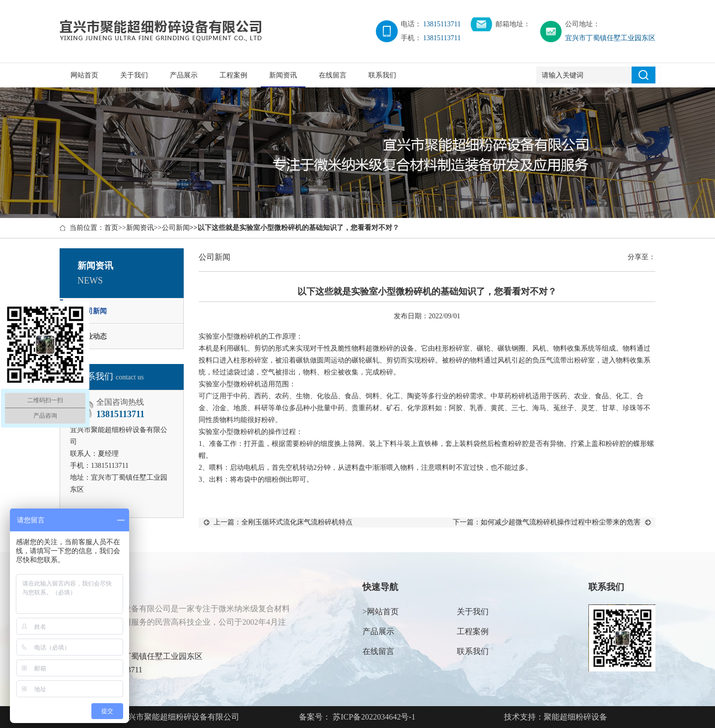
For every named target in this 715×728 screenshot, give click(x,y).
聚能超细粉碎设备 (575, 717)
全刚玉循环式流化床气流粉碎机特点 (297, 522)
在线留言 (333, 75)
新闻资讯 (283, 75)
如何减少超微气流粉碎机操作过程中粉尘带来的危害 (561, 522)
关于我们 (134, 75)
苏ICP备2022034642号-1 (373, 717)
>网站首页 (381, 612)
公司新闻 (176, 228)
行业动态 (93, 336)
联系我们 (382, 75)
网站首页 (84, 75)
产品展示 (184, 75)
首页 (111, 228)
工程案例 (233, 75)
